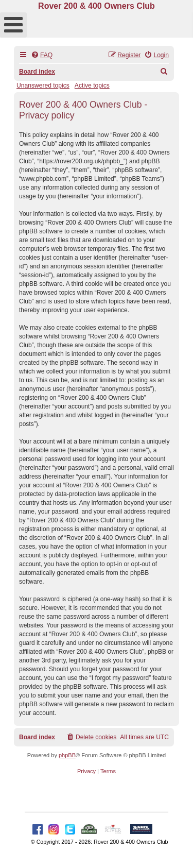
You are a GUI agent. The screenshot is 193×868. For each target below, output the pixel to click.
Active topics (92, 86)
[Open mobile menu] (13, 25)
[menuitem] (42, 55)
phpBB (67, 755)
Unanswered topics (43, 86)
